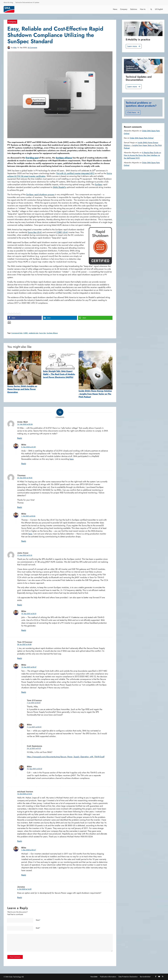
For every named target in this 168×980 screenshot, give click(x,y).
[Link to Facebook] (156, 976)
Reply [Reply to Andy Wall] (20, 438)
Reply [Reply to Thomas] (20, 507)
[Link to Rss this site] (163, 976)
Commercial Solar (17, 333)
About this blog (8, 2)
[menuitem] (8, 3)
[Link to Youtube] (159, 976)
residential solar (34, 333)
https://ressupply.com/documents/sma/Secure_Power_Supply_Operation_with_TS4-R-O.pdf (66, 757)
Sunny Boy (43, 333)
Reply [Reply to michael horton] (20, 841)
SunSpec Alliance (52, 333)
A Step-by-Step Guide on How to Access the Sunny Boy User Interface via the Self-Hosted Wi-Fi (142, 155)
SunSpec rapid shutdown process (40, 194)
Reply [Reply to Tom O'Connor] (20, 658)
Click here (133, 112)
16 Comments (32, 48)
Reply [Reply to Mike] (24, 464)
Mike (15, 48)
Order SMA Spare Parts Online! (142, 138)
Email (38, 928)
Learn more (134, 46)
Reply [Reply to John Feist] (20, 605)
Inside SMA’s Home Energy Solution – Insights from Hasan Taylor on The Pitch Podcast (143, 145)
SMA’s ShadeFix (59, 187)
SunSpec (99, 184)
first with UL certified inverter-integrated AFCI (75, 173)
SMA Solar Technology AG (15, 977)
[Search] (151, 9)
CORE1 (26, 333)
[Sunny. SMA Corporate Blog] (11, 9)
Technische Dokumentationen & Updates (27, 2)
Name (38, 920)
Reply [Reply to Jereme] (20, 897)
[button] (24, 318)
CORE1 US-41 (62, 232)
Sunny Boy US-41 (35, 232)
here (72, 459)
